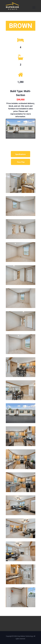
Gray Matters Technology (25, 636)
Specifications (20, 154)
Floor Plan (20, 162)
